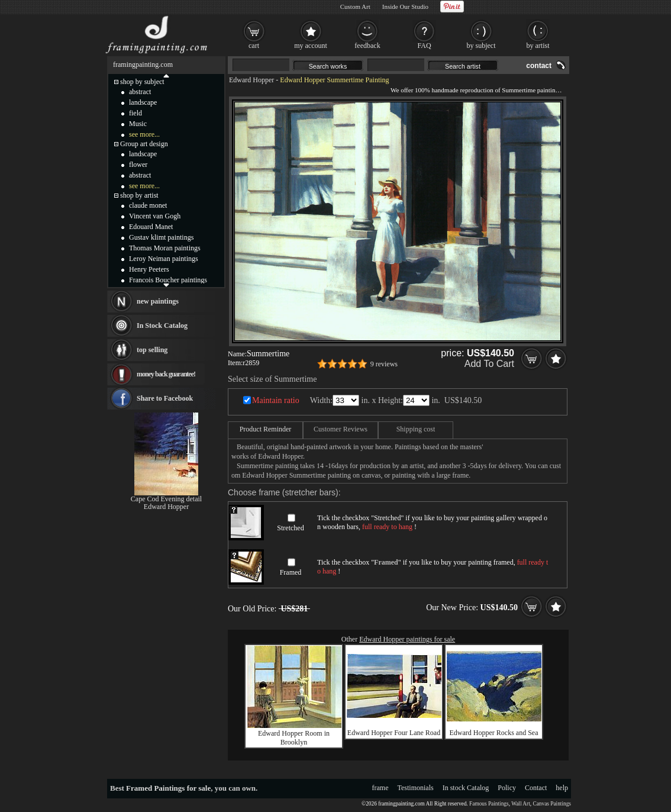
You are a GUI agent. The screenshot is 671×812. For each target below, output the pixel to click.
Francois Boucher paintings (168, 280)
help (562, 788)
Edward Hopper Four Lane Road (394, 733)
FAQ (424, 46)
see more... (144, 134)
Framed (291, 572)
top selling (152, 350)
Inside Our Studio (405, 7)
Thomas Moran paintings (165, 248)
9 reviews (384, 364)
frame (380, 788)
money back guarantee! (166, 374)
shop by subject (142, 82)
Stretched (290, 528)
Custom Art (355, 7)
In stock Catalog (466, 788)
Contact (536, 788)
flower (138, 165)
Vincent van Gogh (155, 216)
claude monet (148, 205)
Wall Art (521, 804)
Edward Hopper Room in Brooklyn (294, 738)
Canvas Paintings (552, 804)
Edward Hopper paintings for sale (407, 639)
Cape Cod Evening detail (166, 499)
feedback (367, 46)
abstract (140, 92)
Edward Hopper (251, 80)
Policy (507, 788)
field (136, 113)
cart (254, 46)
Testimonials (416, 788)
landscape (143, 102)
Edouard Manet (151, 227)
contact (539, 66)
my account (311, 46)
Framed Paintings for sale (168, 788)
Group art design (144, 144)
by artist (538, 46)
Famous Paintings (489, 804)
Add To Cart (489, 364)
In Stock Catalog (162, 326)
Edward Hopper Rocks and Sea (494, 733)
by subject (481, 46)
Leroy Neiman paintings (164, 259)
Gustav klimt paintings (161, 237)
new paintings (158, 301)
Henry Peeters (149, 269)
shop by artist (139, 195)
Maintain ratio (276, 400)
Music (138, 124)
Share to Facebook (165, 398)
